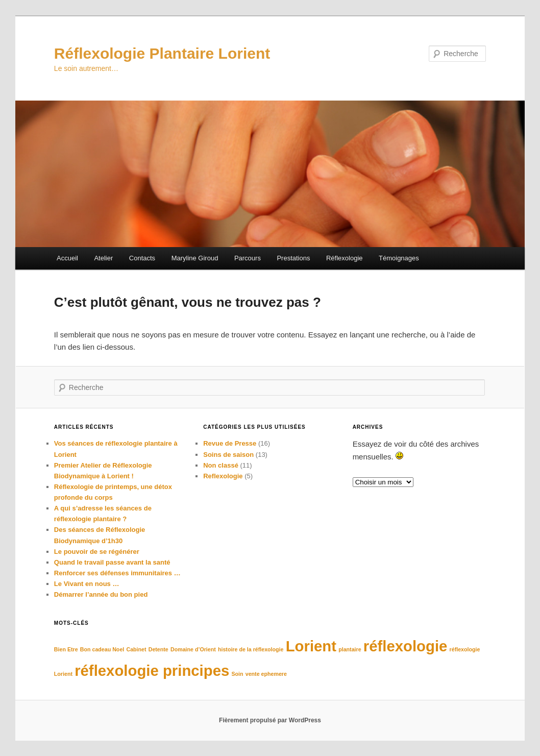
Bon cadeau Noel (102, 649)
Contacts (142, 258)
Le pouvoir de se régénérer (97, 552)
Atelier (103, 258)
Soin (237, 674)
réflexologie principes (152, 670)
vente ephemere (266, 674)
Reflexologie (223, 476)
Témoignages (399, 258)
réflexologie (406, 646)
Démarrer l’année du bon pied (101, 594)
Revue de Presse (230, 443)
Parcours (248, 258)
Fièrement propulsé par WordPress (270, 720)
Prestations (293, 258)
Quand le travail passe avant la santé (112, 562)
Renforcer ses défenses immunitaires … (117, 573)
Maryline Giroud (195, 258)
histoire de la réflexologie (251, 649)
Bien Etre (66, 649)
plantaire (350, 649)
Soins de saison (228, 455)
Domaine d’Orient (193, 649)
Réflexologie (345, 258)
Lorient (311, 646)
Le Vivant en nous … (87, 584)
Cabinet (136, 649)
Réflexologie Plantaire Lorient (162, 53)
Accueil (67, 258)
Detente (158, 649)
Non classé (221, 465)
